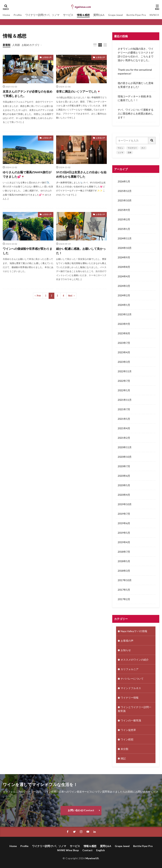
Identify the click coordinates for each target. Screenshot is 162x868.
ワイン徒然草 (128, 730)
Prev (39, 296)
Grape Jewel (115, 15)
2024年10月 (125, 248)
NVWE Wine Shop (68, 850)
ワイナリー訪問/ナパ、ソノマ (42, 15)
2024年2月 (124, 295)
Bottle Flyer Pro (136, 15)
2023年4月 (124, 352)
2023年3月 (124, 362)
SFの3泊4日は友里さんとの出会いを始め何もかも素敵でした (81, 174)
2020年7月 (124, 466)
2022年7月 (124, 381)
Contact (87, 850)
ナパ (143, 148)
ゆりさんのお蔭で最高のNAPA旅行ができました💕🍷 (27, 174)
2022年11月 (125, 371)
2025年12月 (125, 191)
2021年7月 (124, 409)
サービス (68, 15)
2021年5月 (124, 419)
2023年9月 (124, 324)
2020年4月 (124, 495)
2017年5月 (124, 590)
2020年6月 (124, 476)
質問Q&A (99, 15)
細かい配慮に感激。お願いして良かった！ (81, 251)
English (100, 850)
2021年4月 (124, 428)
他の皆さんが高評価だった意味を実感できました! (136, 85)
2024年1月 (124, 305)
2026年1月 (124, 181)
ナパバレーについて (132, 679)
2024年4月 (124, 276)
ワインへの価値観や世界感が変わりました (28, 251)
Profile (18, 15)
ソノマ (120, 152)
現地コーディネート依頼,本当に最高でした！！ (135, 98)
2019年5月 (124, 533)
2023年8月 (124, 333)
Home (6, 15)
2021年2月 (124, 438)
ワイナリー (132, 148)
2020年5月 (124, 485)
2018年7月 (124, 552)
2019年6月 (124, 523)
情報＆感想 (83, 15)
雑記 (123, 758)
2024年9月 (124, 257)
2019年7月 (124, 514)
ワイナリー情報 (130, 698)
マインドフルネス (131, 688)
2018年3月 (124, 571)
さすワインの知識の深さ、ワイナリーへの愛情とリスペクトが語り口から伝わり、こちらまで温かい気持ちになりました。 (136, 54)
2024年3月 (124, 286)
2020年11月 (125, 447)
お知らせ (126, 650)
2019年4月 (124, 542)
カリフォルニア (130, 669)
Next (70, 296)
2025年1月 (124, 229)
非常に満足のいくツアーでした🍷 (78, 91)
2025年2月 (124, 219)
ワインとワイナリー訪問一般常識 (135, 709)
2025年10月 (125, 200)
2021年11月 (125, 400)
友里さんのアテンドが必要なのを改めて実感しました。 (28, 94)
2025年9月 (124, 210)
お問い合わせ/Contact (81, 810)
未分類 (124, 749)
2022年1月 (124, 390)
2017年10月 (125, 580)
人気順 (16, 45)
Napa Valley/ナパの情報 (134, 631)
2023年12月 (125, 314)
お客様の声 (47, 57)
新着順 (7, 45)
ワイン (120, 148)
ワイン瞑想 (127, 739)
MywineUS (92, 858)
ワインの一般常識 (131, 720)
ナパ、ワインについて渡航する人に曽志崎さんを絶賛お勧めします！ (136, 113)
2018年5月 (124, 561)
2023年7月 (124, 343)
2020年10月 (125, 457)
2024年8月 (124, 267)
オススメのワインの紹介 (135, 660)
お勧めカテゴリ (31, 45)
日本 (130, 152)
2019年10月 (125, 504)
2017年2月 (124, 599)
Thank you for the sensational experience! (135, 72)
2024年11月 (125, 238)
